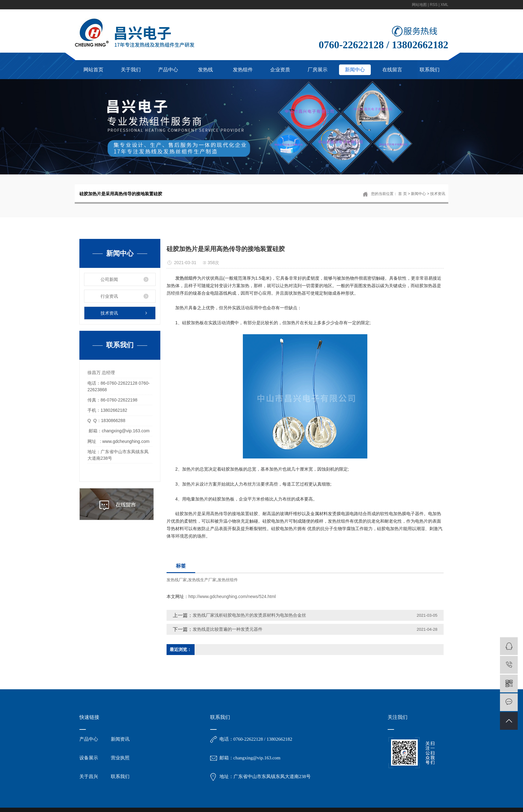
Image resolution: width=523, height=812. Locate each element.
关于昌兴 (89, 776)
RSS (434, 5)
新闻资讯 (120, 739)
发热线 (205, 70)
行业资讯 (109, 296)
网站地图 (419, 5)
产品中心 (168, 70)
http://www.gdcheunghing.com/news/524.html (232, 596)
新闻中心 (355, 70)
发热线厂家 (177, 580)
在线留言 (392, 70)
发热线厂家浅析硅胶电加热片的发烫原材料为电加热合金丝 (249, 615)
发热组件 (243, 70)
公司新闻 (109, 279)
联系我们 (430, 70)
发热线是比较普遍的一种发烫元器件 (228, 629)
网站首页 (93, 70)
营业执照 (120, 758)
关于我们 (131, 70)
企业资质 (280, 70)
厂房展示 (318, 70)
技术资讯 (438, 194)
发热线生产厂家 (202, 580)
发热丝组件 (228, 580)
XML (444, 5)
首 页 (402, 194)
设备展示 (89, 758)
